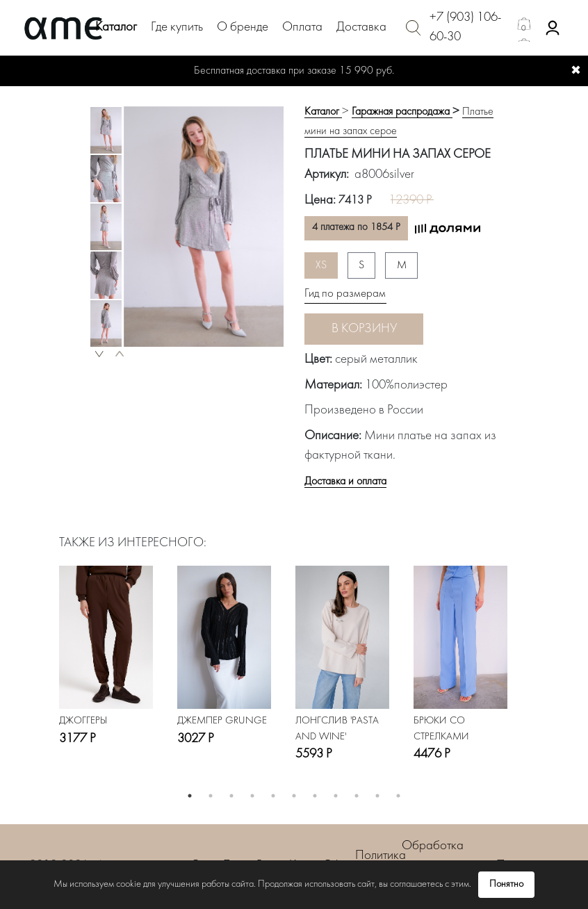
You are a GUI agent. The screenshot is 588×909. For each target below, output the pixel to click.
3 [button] (231, 796)
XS (321, 265)
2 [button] (211, 796)
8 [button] (336, 796)
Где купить (177, 27)
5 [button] (273, 796)
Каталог (116, 27)
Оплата (302, 27)
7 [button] (315, 796)
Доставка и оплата (345, 482)
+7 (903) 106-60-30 (465, 28)
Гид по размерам (345, 294)
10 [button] (377, 796)
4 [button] (252, 796)
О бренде (243, 27)
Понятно (506, 884)
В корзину (364, 329)
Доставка (361, 27)
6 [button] (294, 796)
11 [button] (398, 796)
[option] (106, 130)
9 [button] (357, 796)
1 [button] (190, 796)
